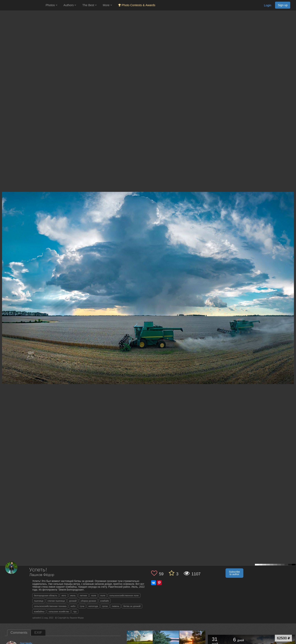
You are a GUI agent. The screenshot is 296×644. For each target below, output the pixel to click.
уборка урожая (88, 601)
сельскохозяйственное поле (124, 595)
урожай (73, 601)
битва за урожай (132, 606)
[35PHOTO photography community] (22, 5)
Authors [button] (70, 5)
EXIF (38, 633)
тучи (82, 606)
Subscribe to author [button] (234, 573)
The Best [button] (89, 5)
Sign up (283, 5)
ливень (116, 606)
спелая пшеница (56, 601)
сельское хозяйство (59, 612)
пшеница (39, 601)
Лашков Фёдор (42, 575)
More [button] (107, 5)
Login (268, 5)
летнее (83, 595)
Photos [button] (51, 5)
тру (75, 612)
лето (64, 595)
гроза (105, 606)
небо (73, 606)
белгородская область (46, 595)
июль (73, 595)
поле (94, 595)
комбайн (105, 601)
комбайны (39, 612)
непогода (93, 606)
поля (103, 595)
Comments (19, 633)
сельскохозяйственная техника (50, 606)
